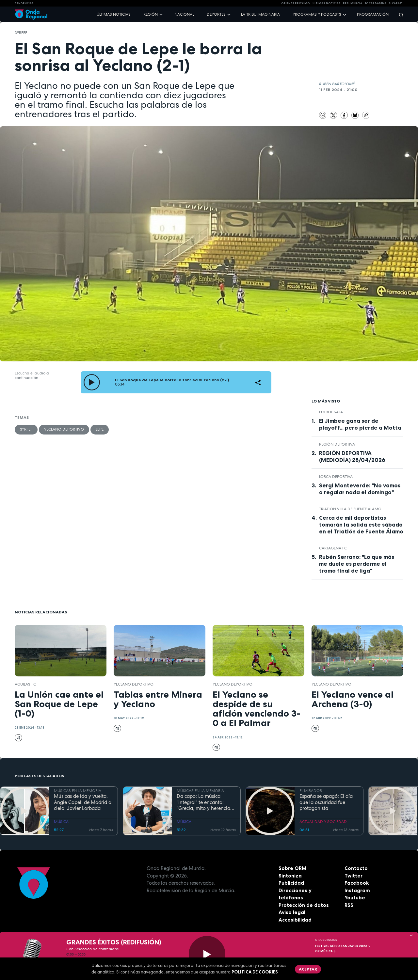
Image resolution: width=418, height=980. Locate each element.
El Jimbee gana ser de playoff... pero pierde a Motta (360, 424)
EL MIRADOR (311, 791)
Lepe (100, 429)
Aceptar (308, 969)
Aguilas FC (25, 684)
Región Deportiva (337, 444)
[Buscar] (399, 15)
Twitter (354, 876)
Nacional (184, 14)
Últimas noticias (114, 14)
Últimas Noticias (327, 3)
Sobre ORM (292, 868)
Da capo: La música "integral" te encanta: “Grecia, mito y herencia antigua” (203, 802)
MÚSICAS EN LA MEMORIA (78, 791)
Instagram (357, 890)
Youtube (355, 898)
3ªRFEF (21, 33)
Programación (373, 14)
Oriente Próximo (296, 3)
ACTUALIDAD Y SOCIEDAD (323, 822)
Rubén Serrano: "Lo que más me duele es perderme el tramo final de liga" (357, 564)
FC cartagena (376, 3)
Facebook (357, 883)
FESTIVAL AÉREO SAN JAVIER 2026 (343, 946)
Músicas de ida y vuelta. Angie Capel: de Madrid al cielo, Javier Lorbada (83, 802)
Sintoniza (290, 876)
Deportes (216, 14)
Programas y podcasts (317, 14)
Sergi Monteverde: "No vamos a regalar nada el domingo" (360, 489)
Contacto (356, 868)
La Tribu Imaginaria (260, 14)
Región (151, 14)
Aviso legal (292, 912)
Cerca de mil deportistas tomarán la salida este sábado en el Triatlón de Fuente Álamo (361, 525)
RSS (349, 905)
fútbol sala (331, 412)
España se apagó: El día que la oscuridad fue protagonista (326, 802)
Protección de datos (304, 905)
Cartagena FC (333, 548)
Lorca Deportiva (336, 477)
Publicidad (291, 883)
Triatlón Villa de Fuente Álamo (350, 509)
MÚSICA (61, 822)
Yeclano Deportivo (64, 429)
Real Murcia (353, 3)
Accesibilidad (295, 920)
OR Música (326, 951)
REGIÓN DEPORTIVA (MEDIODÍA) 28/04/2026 (352, 457)
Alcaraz (395, 3)
